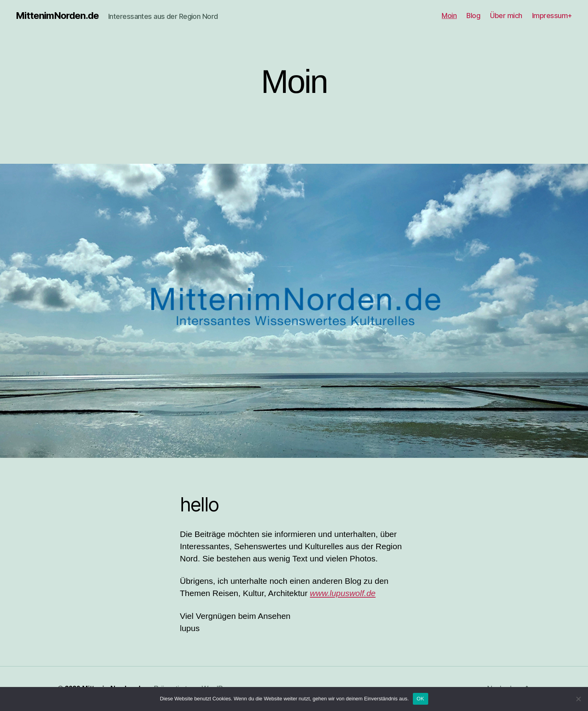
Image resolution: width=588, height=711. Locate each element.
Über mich (506, 16)
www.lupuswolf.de (343, 593)
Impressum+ (552, 16)
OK (421, 699)
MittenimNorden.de (57, 16)
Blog (473, 16)
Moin (449, 16)
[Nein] (578, 699)
